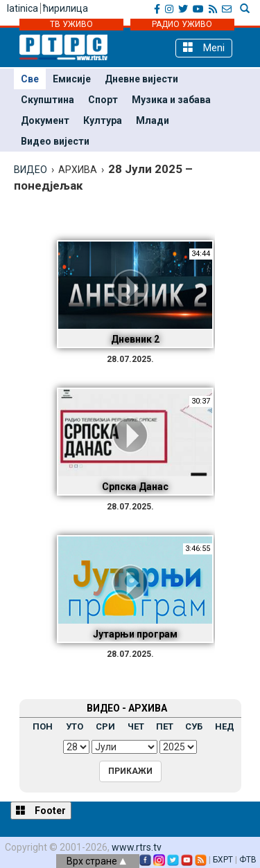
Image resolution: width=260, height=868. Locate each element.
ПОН (43, 726)
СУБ (194, 726)
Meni (204, 47)
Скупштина (47, 100)
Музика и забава (171, 100)
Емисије (72, 79)
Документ (45, 120)
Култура (103, 120)
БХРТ (223, 860)
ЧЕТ (136, 726)
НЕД (225, 726)
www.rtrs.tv (137, 847)
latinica (23, 8)
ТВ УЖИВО (71, 24)
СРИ (105, 726)
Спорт (103, 100)
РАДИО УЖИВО (182, 24)
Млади (153, 120)
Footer (41, 810)
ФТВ (248, 860)
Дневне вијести (141, 79)
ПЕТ (165, 726)
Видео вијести (55, 141)
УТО (75, 726)
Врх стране (96, 861)
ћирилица (66, 8)
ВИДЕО (31, 170)
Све (30, 79)
